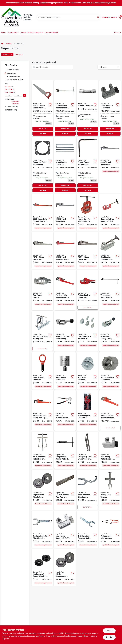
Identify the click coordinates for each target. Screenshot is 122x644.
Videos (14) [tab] (19, 55)
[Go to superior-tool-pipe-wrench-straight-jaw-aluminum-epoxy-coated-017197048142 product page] (87, 251)
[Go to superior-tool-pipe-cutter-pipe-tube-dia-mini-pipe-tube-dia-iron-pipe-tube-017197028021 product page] (110, 212)
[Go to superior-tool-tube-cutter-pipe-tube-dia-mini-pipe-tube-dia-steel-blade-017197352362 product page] (110, 331)
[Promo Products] (5, 70)
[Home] (2, 44)
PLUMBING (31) (11, 110)
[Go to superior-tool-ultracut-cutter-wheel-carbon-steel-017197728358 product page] (43, 568)
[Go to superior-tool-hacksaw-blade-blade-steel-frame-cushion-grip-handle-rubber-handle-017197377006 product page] (110, 529)
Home (3, 32)
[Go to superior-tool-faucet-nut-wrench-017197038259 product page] (65, 371)
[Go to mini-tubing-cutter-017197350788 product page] (110, 108)
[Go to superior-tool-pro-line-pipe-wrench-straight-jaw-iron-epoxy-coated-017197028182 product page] (65, 290)
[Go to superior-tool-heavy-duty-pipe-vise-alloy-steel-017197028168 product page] (87, 212)
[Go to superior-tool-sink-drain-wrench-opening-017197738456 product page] (87, 490)
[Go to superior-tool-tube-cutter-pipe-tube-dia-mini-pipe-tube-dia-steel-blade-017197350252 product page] (65, 529)
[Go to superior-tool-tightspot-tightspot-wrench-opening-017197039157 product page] (43, 529)
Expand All (15, 104)
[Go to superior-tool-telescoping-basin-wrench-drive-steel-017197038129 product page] (110, 290)
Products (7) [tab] (7, 55)
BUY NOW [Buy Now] (43, 133)
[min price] (9, 95)
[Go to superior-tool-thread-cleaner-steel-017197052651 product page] (110, 371)
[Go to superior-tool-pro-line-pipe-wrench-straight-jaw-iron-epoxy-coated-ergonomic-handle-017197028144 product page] (43, 411)
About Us (117, 32)
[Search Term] (68, 17)
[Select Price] (24, 95)
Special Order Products (15, 80)
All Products (11, 73)
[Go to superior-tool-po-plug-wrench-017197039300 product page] (110, 490)
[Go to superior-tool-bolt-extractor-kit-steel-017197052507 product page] (87, 331)
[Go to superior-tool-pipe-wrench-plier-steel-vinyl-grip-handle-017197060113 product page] (65, 411)
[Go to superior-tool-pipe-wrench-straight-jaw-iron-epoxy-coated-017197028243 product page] (65, 251)
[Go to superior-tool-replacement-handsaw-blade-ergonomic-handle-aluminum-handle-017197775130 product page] (43, 108)
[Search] (98, 17)
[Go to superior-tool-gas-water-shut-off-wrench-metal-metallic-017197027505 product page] (87, 450)
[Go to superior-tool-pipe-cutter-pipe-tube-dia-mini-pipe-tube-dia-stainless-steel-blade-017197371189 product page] (87, 411)
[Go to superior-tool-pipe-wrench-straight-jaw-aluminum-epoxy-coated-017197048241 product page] (65, 212)
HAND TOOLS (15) (12, 107)
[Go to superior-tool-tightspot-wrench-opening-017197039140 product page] (87, 529)
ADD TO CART (43, 129)
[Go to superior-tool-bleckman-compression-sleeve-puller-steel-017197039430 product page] (65, 450)
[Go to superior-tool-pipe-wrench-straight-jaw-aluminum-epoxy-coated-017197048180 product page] (43, 251)
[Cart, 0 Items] (120, 17)
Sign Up (114, 17)
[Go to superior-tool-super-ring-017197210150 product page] (43, 165)
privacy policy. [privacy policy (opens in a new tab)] (39, 636)
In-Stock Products (13, 77)
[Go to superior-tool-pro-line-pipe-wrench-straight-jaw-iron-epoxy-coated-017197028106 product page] (110, 411)
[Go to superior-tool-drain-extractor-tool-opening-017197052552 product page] (87, 371)
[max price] (18, 95)
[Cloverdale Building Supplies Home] (12, 17)
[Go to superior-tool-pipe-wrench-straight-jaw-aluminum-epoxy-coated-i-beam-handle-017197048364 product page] (110, 165)
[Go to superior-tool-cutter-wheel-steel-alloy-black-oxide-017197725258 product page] (65, 568)
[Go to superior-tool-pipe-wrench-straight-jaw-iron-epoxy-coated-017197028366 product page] (43, 212)
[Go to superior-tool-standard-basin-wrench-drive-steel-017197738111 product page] (65, 108)
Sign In (105, 17)
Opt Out (109, 637)
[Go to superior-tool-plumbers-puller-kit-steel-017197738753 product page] (43, 450)
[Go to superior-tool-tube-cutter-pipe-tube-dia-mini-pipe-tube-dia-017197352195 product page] (65, 331)
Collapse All (15, 101)
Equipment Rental (51, 32)
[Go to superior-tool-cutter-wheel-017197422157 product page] (43, 490)
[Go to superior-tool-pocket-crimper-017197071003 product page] (43, 290)
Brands (23, 32)
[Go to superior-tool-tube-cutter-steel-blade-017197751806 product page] (110, 450)
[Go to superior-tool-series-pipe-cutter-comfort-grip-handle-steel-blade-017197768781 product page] (110, 251)
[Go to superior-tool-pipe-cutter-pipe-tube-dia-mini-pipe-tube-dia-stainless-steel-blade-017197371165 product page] (87, 290)
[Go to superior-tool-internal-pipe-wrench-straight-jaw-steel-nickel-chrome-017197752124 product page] (65, 490)
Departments (12, 32)
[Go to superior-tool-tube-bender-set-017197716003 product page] (65, 165)
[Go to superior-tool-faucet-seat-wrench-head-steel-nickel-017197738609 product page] (87, 165)
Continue (109, 631)
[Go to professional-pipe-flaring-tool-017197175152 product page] (43, 331)
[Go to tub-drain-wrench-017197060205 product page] (87, 108)
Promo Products (13, 70)
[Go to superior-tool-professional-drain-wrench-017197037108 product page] (43, 371)
